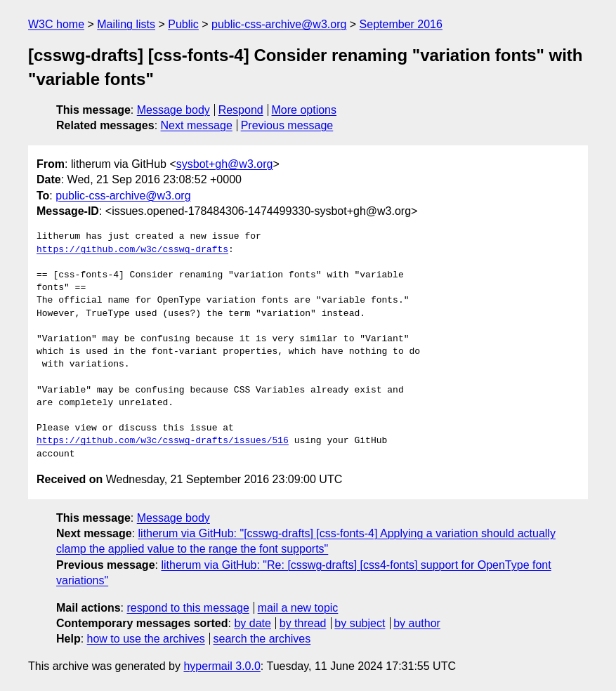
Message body (173, 110)
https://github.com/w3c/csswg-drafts (132, 250)
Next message (197, 125)
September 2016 (401, 24)
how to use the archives (146, 639)
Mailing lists (126, 24)
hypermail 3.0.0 (222, 666)
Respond (241, 110)
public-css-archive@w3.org (279, 24)
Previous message (287, 125)
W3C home (56, 24)
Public (183, 24)
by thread (303, 623)
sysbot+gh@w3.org (225, 164)
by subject (360, 623)
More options (304, 110)
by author (417, 623)
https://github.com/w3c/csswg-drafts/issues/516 (163, 441)
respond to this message (188, 608)
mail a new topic (298, 608)
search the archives (262, 639)
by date (252, 623)
